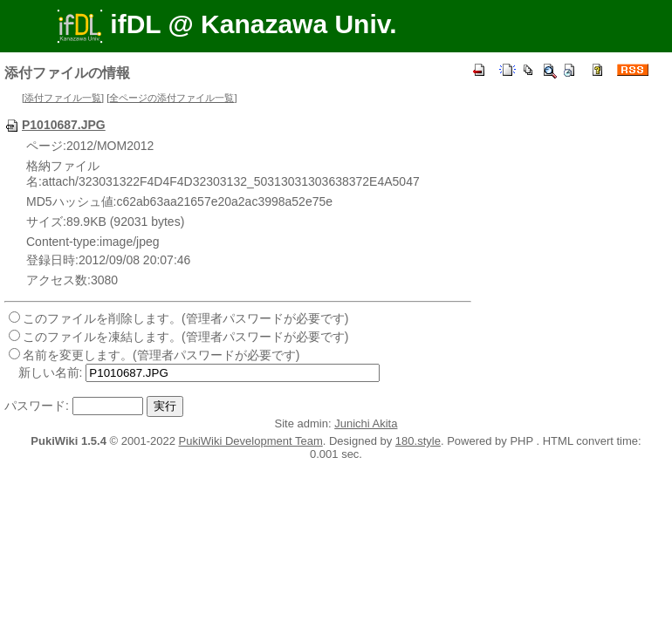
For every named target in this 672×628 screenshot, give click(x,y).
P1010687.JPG (55, 125)
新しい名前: (51, 372)
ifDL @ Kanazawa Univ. (227, 24)
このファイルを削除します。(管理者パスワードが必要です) (185, 318)
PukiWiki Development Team (251, 441)
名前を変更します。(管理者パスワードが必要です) (161, 355)
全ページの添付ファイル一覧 (171, 98)
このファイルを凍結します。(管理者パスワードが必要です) (185, 337)
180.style (418, 441)
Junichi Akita (366, 423)
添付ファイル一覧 (63, 98)
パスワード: (37, 406)
